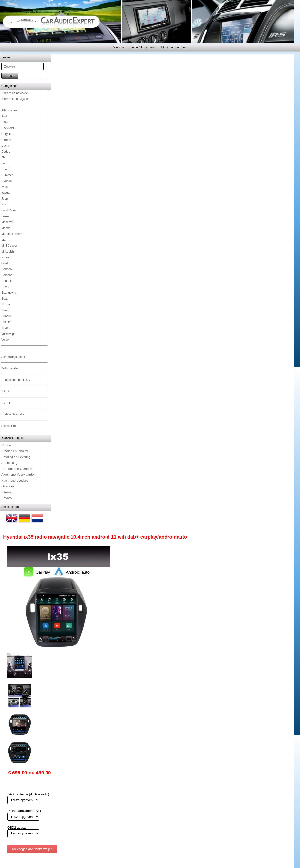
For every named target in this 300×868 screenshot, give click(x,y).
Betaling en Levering (16, 457)
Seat (5, 299)
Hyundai (7, 181)
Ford (5, 163)
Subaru (6, 316)
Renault (6, 281)
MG (4, 240)
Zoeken (10, 76)
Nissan (6, 257)
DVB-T (6, 403)
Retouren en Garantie (17, 469)
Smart (5, 310)
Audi (4, 116)
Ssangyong (9, 293)
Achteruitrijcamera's (14, 357)
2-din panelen (10, 368)
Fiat (4, 157)
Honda (6, 169)
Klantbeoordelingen (174, 48)
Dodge (6, 152)
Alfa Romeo (9, 110)
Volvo (5, 340)
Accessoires (9, 426)
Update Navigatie (13, 414)
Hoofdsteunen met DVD (17, 380)
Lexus (5, 216)
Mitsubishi (8, 252)
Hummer (7, 175)
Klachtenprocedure (15, 480)
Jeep (5, 199)
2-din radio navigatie (15, 99)
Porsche (7, 275)
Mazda (6, 228)
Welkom (119, 48)
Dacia (5, 146)
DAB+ (5, 391)
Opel (5, 263)
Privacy (7, 498)
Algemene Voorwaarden (18, 475)
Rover (5, 287)
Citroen (6, 140)
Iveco (5, 187)
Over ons (8, 486)
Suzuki (6, 322)
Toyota (6, 328)
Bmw (5, 122)
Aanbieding (9, 463)
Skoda (6, 304)
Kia (4, 205)
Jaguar (6, 193)
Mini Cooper (9, 246)
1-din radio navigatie (15, 93)
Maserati (7, 222)
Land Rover (9, 210)
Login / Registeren (143, 48)
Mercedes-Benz (12, 234)
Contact (7, 445)
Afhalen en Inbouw (15, 451)
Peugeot (7, 269)
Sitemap (7, 492)
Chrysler (7, 134)
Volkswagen (9, 334)
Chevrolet (8, 128)
